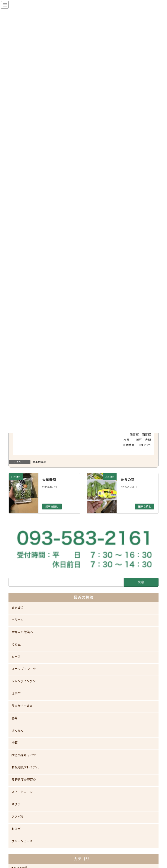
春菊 (15, 718)
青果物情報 (39, 462)
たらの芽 (127, 480)
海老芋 (16, 694)
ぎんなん (18, 730)
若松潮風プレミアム (25, 767)
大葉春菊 (49, 480)
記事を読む (52, 507)
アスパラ (18, 817)
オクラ (16, 804)
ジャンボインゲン (24, 681)
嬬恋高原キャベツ (24, 755)
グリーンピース (22, 841)
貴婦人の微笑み (22, 632)
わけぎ (16, 829)
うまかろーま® (22, 706)
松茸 (15, 743)
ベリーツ (18, 620)
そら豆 (16, 644)
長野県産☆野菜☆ (24, 780)
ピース (16, 657)
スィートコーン (22, 792)
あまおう (18, 607)
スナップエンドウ (24, 669)
